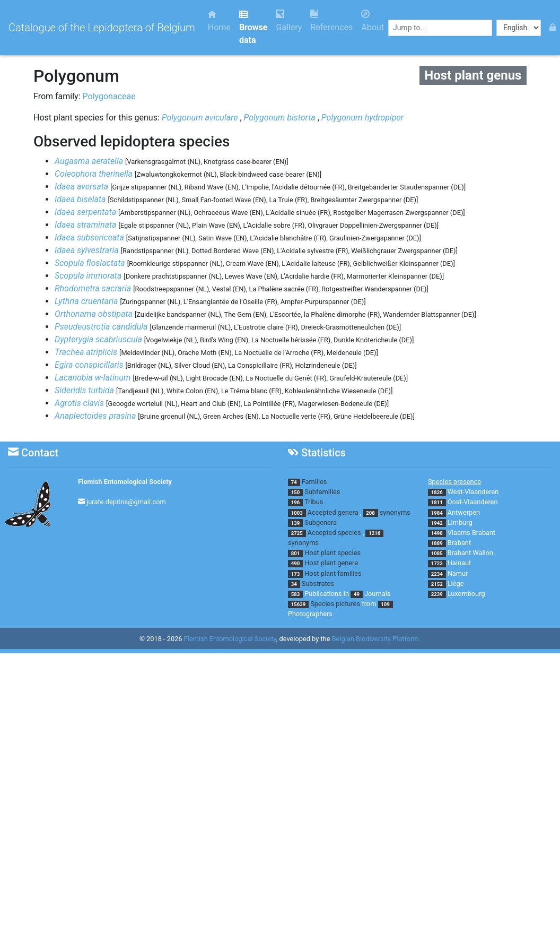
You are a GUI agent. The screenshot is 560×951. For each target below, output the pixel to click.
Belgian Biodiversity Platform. (376, 639)
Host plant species (332, 553)
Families (314, 482)
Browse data (253, 27)
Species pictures (335, 604)
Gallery (289, 21)
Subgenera (321, 522)
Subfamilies (322, 492)
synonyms (395, 512)
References (331, 21)
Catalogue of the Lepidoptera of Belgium (102, 28)
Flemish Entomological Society (125, 482)
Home (219, 21)
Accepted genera (333, 512)
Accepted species (334, 533)
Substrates (318, 583)
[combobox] (440, 28)
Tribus (314, 502)
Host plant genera (331, 563)
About (373, 21)
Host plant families (333, 573)
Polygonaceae (109, 96)
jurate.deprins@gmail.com (126, 502)
